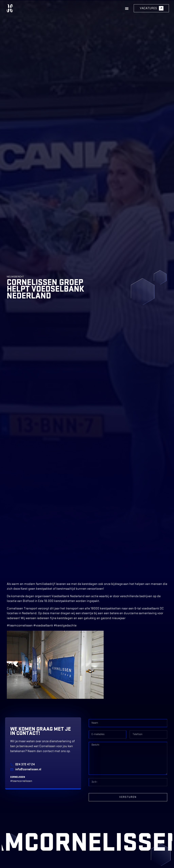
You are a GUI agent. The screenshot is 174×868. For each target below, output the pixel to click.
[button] (127, 8)
